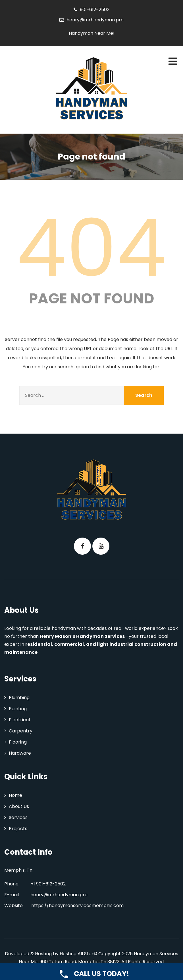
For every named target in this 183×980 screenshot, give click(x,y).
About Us (19, 806)
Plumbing (19, 698)
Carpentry (21, 731)
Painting (18, 709)
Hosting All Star (77, 954)
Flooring (18, 742)
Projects (18, 829)
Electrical (19, 720)
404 (91, 248)
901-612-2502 (95, 10)
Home (15, 795)
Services (18, 817)
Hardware (20, 753)
